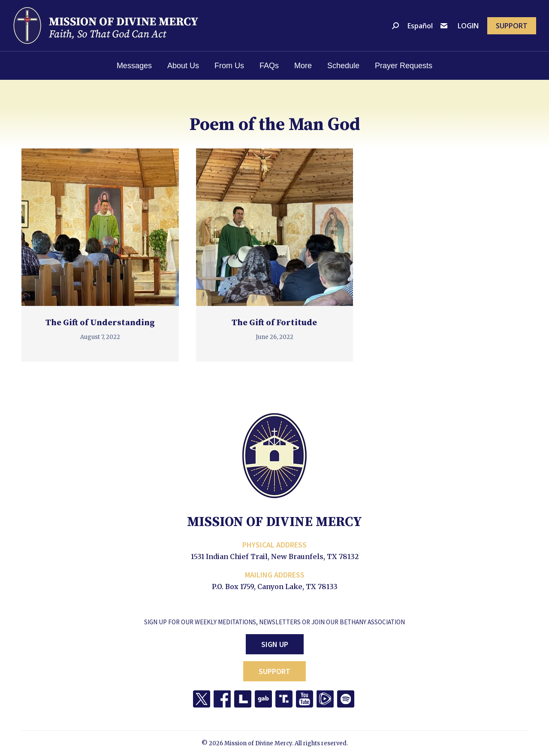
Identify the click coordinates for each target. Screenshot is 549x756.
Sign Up (275, 644)
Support (274, 671)
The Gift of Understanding (100, 323)
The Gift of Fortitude (274, 323)
